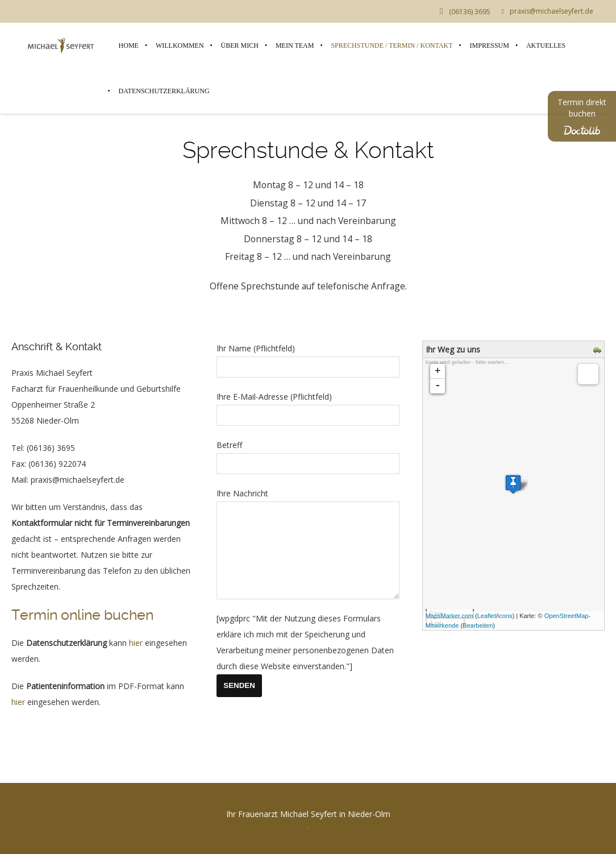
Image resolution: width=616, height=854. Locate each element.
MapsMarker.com (449, 616)
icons (505, 616)
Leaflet (487, 616)
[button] (25, 829)
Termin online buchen (82, 615)
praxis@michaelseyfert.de (548, 11)
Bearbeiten (478, 625)
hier (136, 643)
